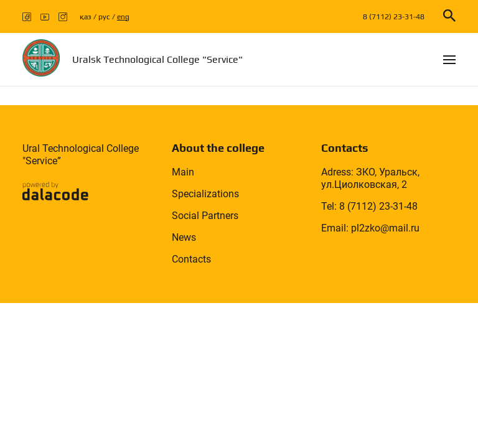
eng (123, 17)
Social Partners (205, 216)
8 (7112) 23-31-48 (394, 17)
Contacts (191, 259)
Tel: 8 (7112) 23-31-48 (369, 206)
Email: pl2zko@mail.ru (370, 228)
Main (183, 172)
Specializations (205, 194)
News (184, 237)
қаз (86, 17)
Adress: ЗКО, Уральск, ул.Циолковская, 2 (370, 178)
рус (104, 17)
